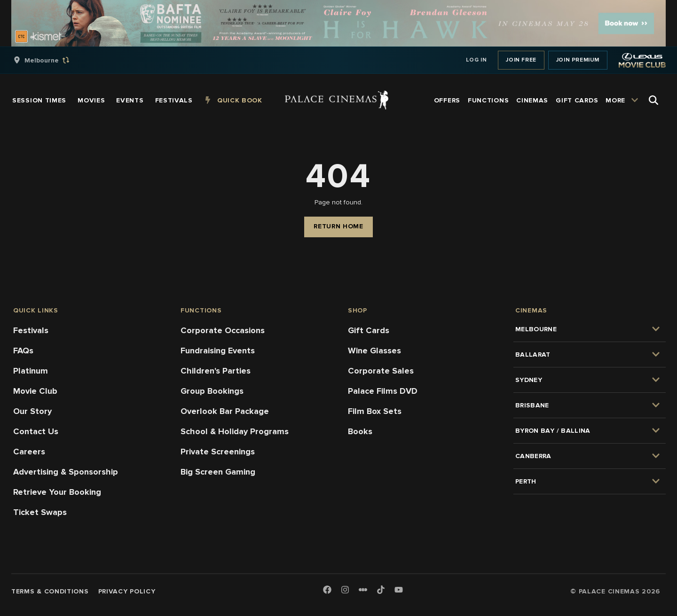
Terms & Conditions (50, 591)
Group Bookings (212, 391)
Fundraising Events (218, 351)
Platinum (31, 371)
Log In (476, 60)
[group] (51, 60)
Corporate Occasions (223, 330)
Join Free (521, 60)
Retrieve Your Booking (57, 492)
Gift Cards (369, 330)
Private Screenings (218, 452)
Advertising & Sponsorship (66, 472)
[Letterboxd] (363, 590)
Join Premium (578, 60)
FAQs (23, 351)
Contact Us (36, 431)
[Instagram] (345, 590)
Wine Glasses (374, 351)
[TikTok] (381, 590)
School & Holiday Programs (235, 431)
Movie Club (35, 391)
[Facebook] (327, 590)
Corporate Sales (381, 371)
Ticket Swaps (40, 512)
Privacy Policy (127, 591)
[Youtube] (399, 590)
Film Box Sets (375, 411)
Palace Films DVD (383, 391)
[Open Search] (653, 100)
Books (360, 431)
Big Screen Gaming (218, 472)
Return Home (338, 226)
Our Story (32, 411)
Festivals (31, 330)
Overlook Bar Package (225, 411)
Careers (29, 452)
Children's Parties (216, 371)
